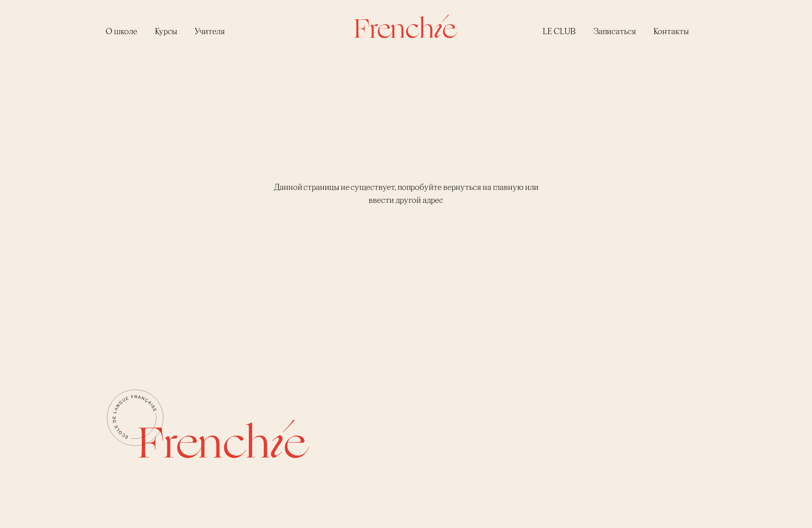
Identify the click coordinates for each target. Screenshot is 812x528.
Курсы (166, 31)
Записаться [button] (615, 31)
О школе (121, 31)
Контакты (671, 31)
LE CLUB (559, 31)
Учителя (210, 31)
